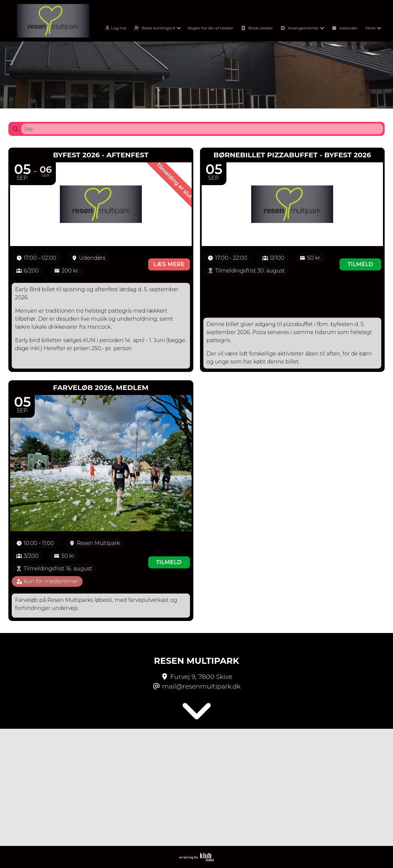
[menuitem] (118, 28)
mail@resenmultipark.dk (202, 686)
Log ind (115, 28)
